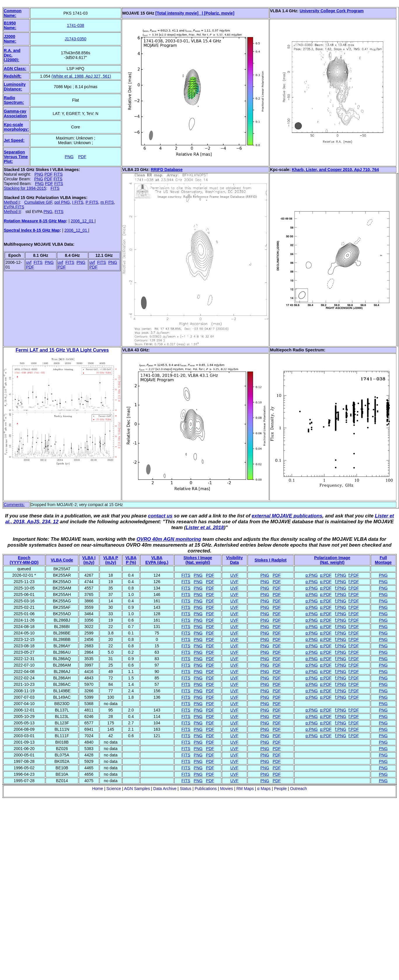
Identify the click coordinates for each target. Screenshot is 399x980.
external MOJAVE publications (287, 516)
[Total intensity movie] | (180, 13)
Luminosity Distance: (15, 87)
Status (186, 789)
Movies (226, 789)
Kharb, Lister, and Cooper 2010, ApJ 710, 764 (335, 170)
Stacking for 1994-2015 (25, 188)
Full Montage (383, 560)
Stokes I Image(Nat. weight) (198, 560)
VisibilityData (234, 560)
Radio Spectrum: (14, 100)
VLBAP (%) (131, 560)
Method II (12, 212)
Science (114, 789)
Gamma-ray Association (15, 114)
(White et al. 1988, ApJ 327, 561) (81, 76)
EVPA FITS (14, 207)
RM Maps (245, 789)
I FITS (78, 202)
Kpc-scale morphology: (16, 127)
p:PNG (312, 575)
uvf (29, 262)
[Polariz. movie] (219, 13)
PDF (82, 157)
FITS (58, 174)
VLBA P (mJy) (111, 560)
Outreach (299, 789)
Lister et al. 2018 (205, 528)
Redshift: (13, 76)
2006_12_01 (83, 221)
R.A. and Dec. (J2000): (12, 55)
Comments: (14, 505)
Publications (206, 789)
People (280, 789)
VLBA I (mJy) (89, 560)
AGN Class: (15, 69)
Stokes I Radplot (271, 560)
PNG (69, 157)
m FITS (107, 202)
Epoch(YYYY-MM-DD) (24, 560)
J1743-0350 (76, 39)
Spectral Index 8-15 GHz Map (32, 230)
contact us (160, 516)
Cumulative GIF (38, 202)
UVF (234, 575)
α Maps (264, 789)
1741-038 (75, 25)
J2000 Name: (10, 39)
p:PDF (326, 575)
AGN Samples (137, 789)
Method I (12, 202)
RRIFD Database (167, 170)
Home (98, 789)
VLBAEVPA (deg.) (157, 560)
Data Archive (165, 789)
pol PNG (62, 202)
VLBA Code (62, 560)
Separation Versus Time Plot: (16, 157)
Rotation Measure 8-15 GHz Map (35, 221)
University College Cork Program (331, 11)
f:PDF (354, 575)
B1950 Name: (10, 25)
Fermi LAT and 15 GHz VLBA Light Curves (62, 350)
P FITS (92, 202)
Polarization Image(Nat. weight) (332, 560)
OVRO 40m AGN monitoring (169, 539)
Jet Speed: (14, 140)
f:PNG (341, 575)
